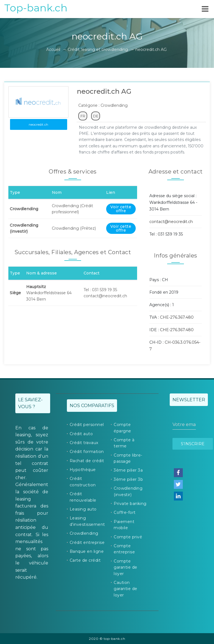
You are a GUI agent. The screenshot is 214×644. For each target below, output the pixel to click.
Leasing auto (83, 509)
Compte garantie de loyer (126, 567)
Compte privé (128, 537)
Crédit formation (87, 452)
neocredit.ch (38, 124)
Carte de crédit (85, 560)
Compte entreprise (124, 549)
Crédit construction (83, 482)
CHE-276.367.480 (177, 317)
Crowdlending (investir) (128, 491)
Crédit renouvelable (83, 497)
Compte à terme (124, 443)
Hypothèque (83, 470)
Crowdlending (84, 533)
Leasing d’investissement (87, 521)
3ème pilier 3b (128, 479)
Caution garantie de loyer (126, 589)
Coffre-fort (125, 512)
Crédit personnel (87, 425)
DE (96, 116)
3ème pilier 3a (128, 470)
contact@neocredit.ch (171, 222)
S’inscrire (193, 444)
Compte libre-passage (128, 458)
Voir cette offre (121, 209)
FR (83, 116)
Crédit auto (81, 434)
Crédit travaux (84, 443)
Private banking (130, 504)
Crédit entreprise (87, 543)
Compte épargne (122, 428)
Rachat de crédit (87, 461)
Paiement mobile (124, 525)
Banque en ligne (87, 551)
